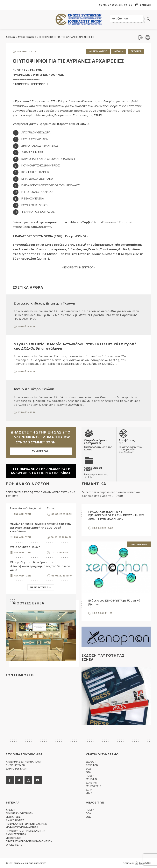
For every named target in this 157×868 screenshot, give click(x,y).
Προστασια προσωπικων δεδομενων (29, 841)
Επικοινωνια (14, 838)
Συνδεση (146, 5)
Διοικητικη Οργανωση (20, 813)
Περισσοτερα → (41, 587)
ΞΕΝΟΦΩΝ (92, 765)
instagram (28, 780)
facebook (10, 780)
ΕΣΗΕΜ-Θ (91, 779)
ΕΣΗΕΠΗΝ (91, 782)
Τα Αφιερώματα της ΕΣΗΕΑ (99, 472)
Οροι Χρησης (14, 845)
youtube (38, 780)
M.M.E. (89, 793)
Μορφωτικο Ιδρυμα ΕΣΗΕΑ (22, 827)
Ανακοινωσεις (98, 51)
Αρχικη (10, 810)
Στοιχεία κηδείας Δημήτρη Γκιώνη (44, 303)
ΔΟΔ (88, 768)
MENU (9, 5)
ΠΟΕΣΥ (90, 775)
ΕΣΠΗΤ (90, 789)
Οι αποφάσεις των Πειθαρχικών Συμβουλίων (134, 446)
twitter (19, 780)
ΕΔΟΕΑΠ (91, 761)
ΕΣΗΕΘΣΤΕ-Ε (93, 786)
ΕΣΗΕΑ (79, 20)
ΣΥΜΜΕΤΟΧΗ (41, 451)
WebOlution (143, 863)
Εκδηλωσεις (13, 817)
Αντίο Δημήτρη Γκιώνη (34, 389)
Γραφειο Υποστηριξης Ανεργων (26, 831)
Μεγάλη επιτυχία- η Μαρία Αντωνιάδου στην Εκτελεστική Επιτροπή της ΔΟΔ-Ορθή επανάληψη (75, 346)
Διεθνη (119, 51)
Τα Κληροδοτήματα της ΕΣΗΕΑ (99, 445)
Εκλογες (136, 51)
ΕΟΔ (88, 772)
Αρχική (10, 37)
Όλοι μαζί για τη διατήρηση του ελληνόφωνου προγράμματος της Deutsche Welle (40, 566)
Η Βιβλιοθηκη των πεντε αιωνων (26, 824)
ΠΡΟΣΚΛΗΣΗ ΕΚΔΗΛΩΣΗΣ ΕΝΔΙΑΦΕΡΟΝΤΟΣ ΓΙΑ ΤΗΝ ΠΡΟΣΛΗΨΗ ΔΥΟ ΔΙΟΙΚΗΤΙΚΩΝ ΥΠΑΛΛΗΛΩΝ (116, 515)
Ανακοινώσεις (27, 37)
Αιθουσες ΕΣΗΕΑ (29, 603)
